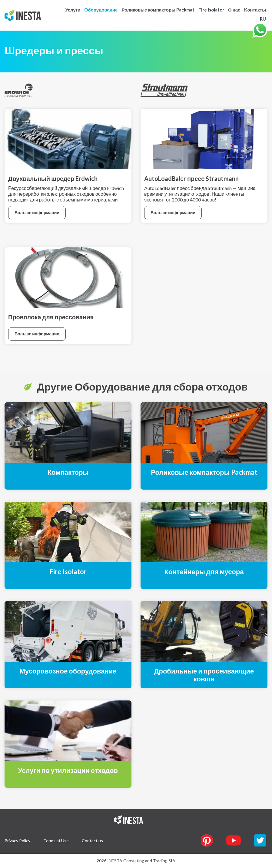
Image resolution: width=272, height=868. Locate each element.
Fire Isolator (211, 10)
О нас (234, 10)
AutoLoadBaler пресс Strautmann (191, 178)
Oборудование (101, 10)
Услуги (73, 10)
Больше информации (37, 213)
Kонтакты (255, 10)
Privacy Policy (17, 841)
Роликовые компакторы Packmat (158, 10)
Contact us (92, 841)
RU (263, 19)
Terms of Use (56, 841)
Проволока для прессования (51, 317)
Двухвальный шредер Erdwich (53, 178)
